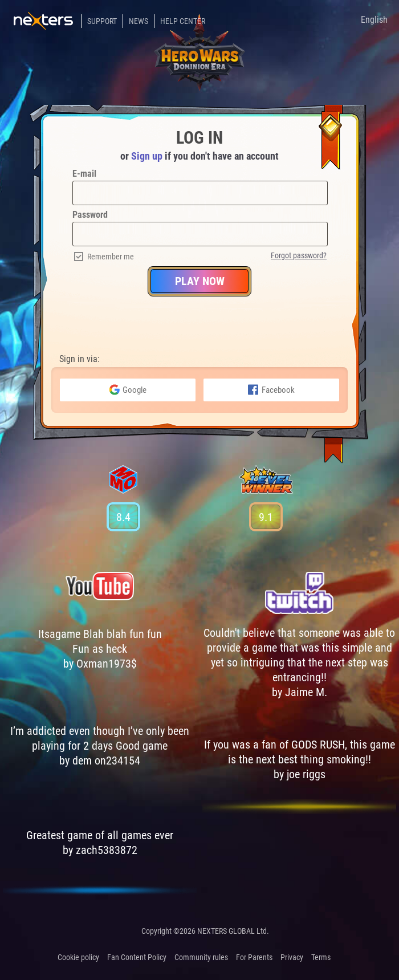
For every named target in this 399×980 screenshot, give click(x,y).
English (374, 20)
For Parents (254, 957)
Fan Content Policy (137, 957)
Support (102, 21)
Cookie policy (78, 957)
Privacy (292, 957)
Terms (321, 957)
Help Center (183, 21)
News (139, 21)
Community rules (201, 957)
